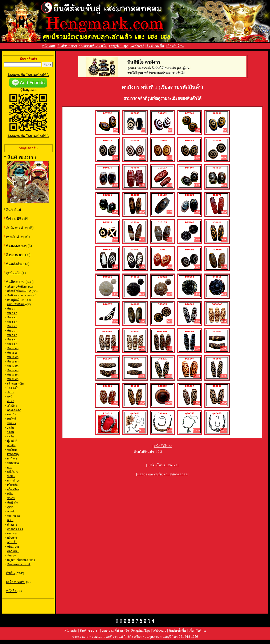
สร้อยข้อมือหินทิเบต (19, 291)
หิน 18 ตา (13, 375)
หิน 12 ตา (13, 357)
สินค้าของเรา (67, 46)
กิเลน (10, 520)
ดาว (10, 467)
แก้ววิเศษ (13, 472)
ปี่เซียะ (11, 476)
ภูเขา (10, 507)
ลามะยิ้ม (12, 542)
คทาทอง (12, 533)
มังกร (10, 392)
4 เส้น (11, 437)
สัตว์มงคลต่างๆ (17, 228)
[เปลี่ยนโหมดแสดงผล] (162, 465)
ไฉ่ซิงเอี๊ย (13, 388)
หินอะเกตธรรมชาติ (19, 564)
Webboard (137, 46)
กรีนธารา (13, 538)
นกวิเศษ (12, 450)
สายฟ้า (11, 511)
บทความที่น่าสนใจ (93, 46)
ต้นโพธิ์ (12, 419)
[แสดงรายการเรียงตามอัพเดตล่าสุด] (162, 474)
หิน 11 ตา (13, 353)
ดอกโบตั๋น (13, 551)
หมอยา (11, 423)
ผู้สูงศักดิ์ (12, 441)
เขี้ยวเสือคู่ (13, 489)
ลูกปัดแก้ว (13, 273)
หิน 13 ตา (13, 362)
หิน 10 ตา (13, 348)
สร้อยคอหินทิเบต (17, 287)
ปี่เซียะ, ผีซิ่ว (15, 219)
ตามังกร (12, 459)
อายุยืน (11, 445)
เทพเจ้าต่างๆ (15, 237)
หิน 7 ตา (12, 335)
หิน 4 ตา (12, 322)
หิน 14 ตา (13, 366)
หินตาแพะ (13, 463)
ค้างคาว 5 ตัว (15, 529)
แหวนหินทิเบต (16, 304)
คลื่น (10, 494)
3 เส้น (11, 432)
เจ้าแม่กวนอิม (15, 384)
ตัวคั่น (10, 573)
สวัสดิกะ (12, 406)
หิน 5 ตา (12, 326)
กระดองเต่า (14, 410)
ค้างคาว (12, 525)
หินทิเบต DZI (15, 282)
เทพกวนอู (13, 454)
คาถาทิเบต (14, 481)
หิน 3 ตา (12, 317)
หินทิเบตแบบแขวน (19, 295)
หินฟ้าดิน (13, 503)
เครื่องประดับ (16, 582)
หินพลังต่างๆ (15, 264)
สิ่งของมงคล (15, 255)
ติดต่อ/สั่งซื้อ (155, 46)
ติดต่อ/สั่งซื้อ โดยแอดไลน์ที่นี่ (28, 75)
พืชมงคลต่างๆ (16, 246)
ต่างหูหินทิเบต (16, 300)
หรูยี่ (10, 397)
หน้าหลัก (49, 46)
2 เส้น (11, 428)
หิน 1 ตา (12, 309)
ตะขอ (11, 401)
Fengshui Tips (119, 46)
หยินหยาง (13, 547)
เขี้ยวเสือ (12, 485)
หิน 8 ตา (12, 340)
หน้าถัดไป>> (163, 446)
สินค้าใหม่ (14, 210)
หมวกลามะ (14, 516)
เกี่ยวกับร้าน (175, 46)
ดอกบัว (11, 414)
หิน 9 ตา (12, 344)
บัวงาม (11, 498)
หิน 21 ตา (13, 379)
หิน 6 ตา (12, 331)
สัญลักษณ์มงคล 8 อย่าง (21, 560)
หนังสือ (11, 591)
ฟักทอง (11, 556)
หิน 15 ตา (13, 370)
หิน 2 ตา (12, 313)
